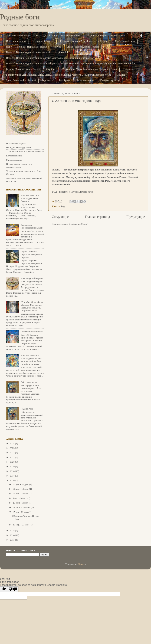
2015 (12, 530)
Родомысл (47, 80)
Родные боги (20, 17)
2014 (12, 535)
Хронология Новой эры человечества (25, 151)
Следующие (60, 217)
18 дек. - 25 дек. (21, 484)
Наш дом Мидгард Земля (19, 147)
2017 (12, 476)
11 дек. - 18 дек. (21, 489)
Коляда (121, 75)
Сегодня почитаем (17, 35)
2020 (12, 462)
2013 (12, 540)
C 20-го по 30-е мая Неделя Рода (76, 101)
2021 (12, 457)
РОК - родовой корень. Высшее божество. (57, 35)
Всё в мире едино (16, 41)
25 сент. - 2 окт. (21, 503)
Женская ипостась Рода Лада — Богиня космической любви (31, 358)
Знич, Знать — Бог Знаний (21, 80)
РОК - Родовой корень (32, 278)
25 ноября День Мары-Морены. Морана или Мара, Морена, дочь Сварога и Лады (32, 306)
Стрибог (51, 69)
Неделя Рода (27, 409)
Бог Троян (65, 80)
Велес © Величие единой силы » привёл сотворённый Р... (38, 52)
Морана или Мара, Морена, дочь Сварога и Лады (89, 69)
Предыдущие (136, 217)
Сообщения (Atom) (78, 224)
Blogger (81, 564)
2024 (12, 443)
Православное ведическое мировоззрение (19, 165)
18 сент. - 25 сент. (22, 507)
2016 (12, 480)
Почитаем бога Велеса (32, 332)
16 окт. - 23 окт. (21, 494)
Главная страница (110, 80)
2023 (12, 448)
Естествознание (85, 80)
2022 (12, 453)
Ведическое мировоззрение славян (106, 35)
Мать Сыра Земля (125, 41)
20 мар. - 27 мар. (21, 525)
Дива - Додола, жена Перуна (83, 47)
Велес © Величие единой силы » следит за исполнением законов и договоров (49, 58)
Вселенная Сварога (42, 41)
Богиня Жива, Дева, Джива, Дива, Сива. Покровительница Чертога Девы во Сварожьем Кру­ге (59, 75)
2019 (12, 466)
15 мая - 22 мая (21, 512)
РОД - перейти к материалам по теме (72, 192)
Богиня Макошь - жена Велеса (23, 69)
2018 (12, 471)
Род (63, 206)
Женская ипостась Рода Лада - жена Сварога (84, 41)
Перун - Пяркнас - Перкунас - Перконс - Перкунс (34, 47)
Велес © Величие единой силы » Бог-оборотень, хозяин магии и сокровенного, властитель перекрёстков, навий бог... (72, 63)
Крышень (128, 69)
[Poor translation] (13, 589)
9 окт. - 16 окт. (20, 498)
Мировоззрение (14, 160)
